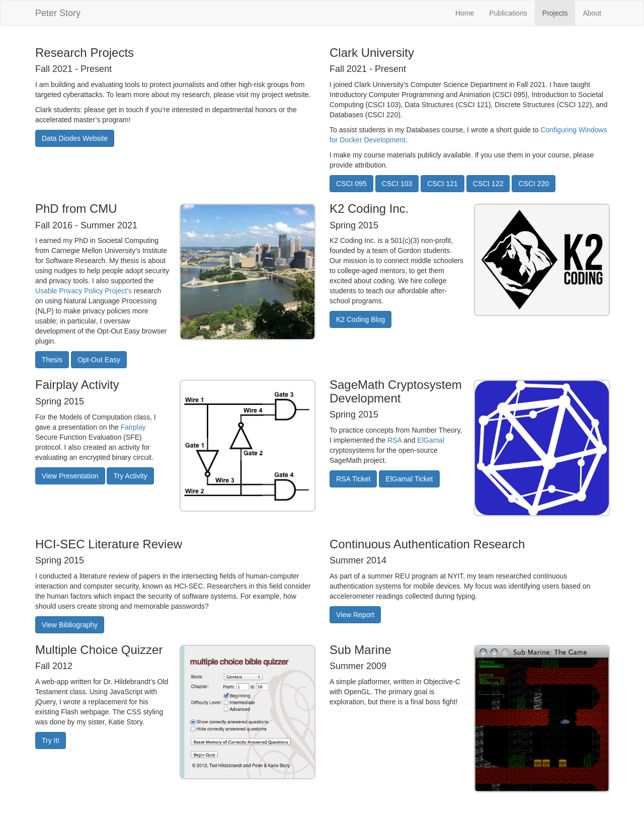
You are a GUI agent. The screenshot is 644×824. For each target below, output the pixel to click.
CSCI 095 (351, 184)
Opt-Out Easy (99, 360)
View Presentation (70, 476)
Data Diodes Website (75, 138)
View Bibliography (70, 625)
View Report (355, 615)
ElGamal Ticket (409, 479)
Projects (555, 13)
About (592, 13)
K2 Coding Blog (360, 319)
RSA (394, 440)
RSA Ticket (353, 479)
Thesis (52, 360)
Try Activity (130, 476)
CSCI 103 (397, 184)
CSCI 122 (488, 184)
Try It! (51, 740)
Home (465, 13)
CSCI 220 (534, 184)
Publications (508, 13)
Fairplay (133, 427)
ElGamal (431, 440)
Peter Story (58, 13)
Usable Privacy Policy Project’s (84, 291)
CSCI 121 (442, 184)
